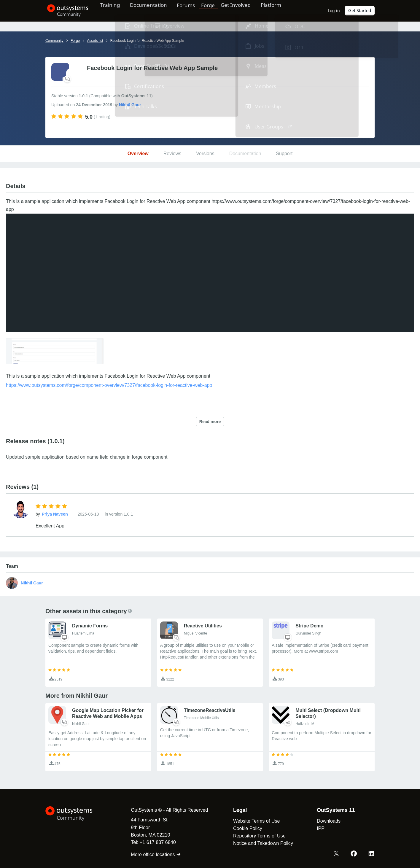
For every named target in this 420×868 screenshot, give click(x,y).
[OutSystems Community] (66, 11)
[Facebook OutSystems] (354, 854)
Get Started (360, 11)
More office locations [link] (153, 854)
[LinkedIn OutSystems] (371, 854)
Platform (280, 10)
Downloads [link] (326, 821)
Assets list (95, 41)
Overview (138, 154)
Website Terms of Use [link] (254, 821)
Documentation (153, 10)
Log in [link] (334, 11)
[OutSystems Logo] (75, 814)
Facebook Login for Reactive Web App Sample (147, 41)
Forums (193, 10)
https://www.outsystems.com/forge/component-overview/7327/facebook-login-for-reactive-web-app (109, 385)
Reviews (172, 154)
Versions (205, 154)
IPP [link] (318, 828)
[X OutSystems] (337, 854)
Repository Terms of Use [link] (257, 836)
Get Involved (243, 10)
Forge (215, 10)
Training (113, 10)
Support (284, 154)
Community (54, 41)
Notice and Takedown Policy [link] (261, 843)
